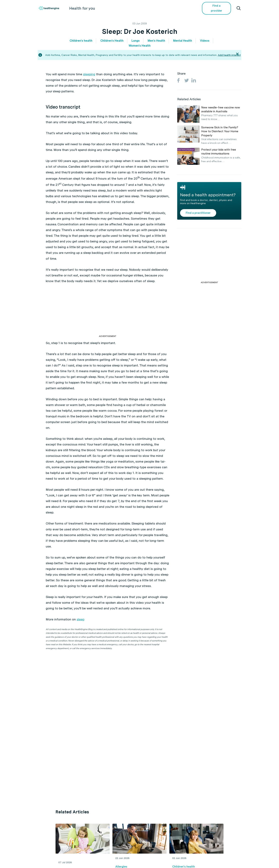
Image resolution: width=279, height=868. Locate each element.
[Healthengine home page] (49, 8)
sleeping (89, 74)
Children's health (81, 41)
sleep (81, 619)
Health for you (81, 8)
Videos (165, 8)
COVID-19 (184, 8)
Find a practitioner (198, 213)
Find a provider (217, 8)
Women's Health (140, 46)
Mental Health (183, 41)
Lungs (136, 41)
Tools (149, 8)
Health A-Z (105, 8)
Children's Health (112, 41)
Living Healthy (128, 8)
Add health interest (229, 55)
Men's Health (156, 41)
